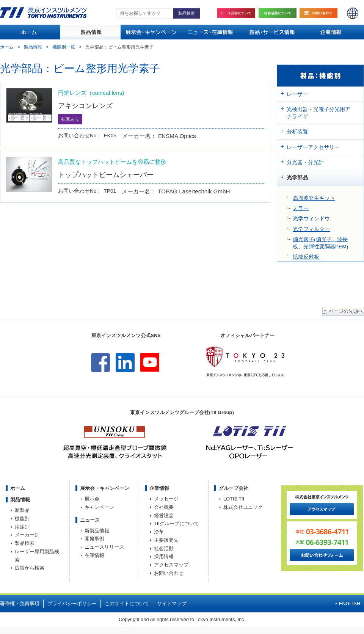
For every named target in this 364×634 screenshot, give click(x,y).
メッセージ (166, 499)
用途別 (22, 527)
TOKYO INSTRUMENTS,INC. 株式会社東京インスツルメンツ (43, 13)
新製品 (22, 510)
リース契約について (236, 13)
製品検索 (25, 543)
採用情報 (164, 556)
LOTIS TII (234, 499)
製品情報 (33, 47)
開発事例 (94, 539)
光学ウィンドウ (311, 219)
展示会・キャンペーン (105, 488)
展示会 (92, 499)
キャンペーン (99, 507)
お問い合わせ (320, 13)
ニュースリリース (104, 547)
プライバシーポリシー (72, 603)
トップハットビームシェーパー (106, 175)
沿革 (159, 532)
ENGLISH (353, 13)
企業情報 (159, 488)
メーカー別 (27, 535)
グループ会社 (234, 488)
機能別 (22, 519)
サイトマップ (172, 603)
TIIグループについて (177, 523)
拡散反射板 (306, 257)
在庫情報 (94, 555)
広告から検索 (30, 568)
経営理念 (164, 516)
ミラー (301, 208)
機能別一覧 (64, 47)
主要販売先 (166, 540)
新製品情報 (97, 531)
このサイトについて (127, 603)
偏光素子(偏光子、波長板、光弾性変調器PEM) (320, 243)
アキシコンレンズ (85, 106)
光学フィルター (311, 229)
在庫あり (70, 119)
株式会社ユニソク (243, 507)
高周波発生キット (314, 198)
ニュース (90, 520)
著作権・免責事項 (20, 603)
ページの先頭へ (346, 311)
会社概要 (164, 507)
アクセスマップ (171, 565)
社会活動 (279, 13)
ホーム (7, 47)
